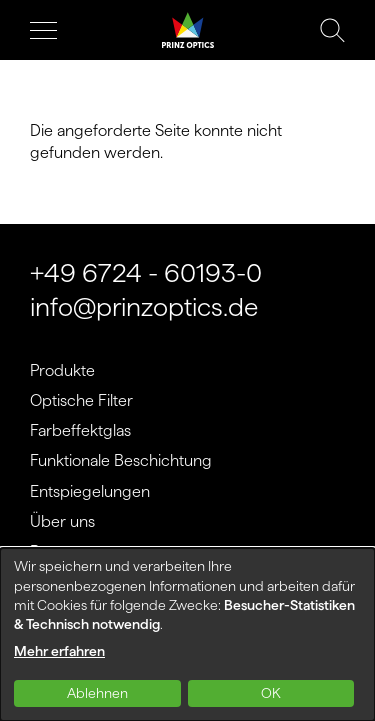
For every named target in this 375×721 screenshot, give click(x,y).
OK (271, 693)
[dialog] (187, 634)
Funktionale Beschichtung (121, 460)
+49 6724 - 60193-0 (146, 272)
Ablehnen (97, 693)
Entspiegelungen (90, 491)
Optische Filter (81, 400)
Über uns (62, 521)
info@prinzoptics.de (144, 306)
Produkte (62, 370)
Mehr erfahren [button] (59, 651)
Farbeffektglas (80, 430)
